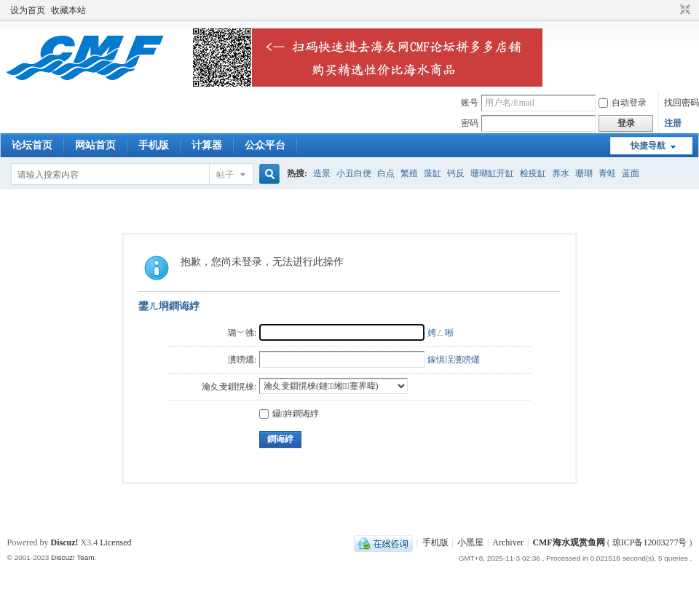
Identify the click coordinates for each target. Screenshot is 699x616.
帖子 (225, 175)
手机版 (154, 145)
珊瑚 (584, 173)
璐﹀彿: (242, 333)
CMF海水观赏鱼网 (568, 542)
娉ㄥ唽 (441, 333)
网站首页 (95, 145)
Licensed (115, 542)
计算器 (207, 145)
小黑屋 (470, 542)
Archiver (508, 542)
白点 (386, 173)
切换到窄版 (683, 10)
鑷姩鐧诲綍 (289, 414)
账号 (470, 103)
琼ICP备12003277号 (650, 542)
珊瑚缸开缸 (492, 173)
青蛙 (607, 173)
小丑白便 (354, 173)
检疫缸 (533, 173)
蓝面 (631, 173)
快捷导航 (648, 146)
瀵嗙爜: (242, 360)
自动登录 (623, 103)
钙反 (456, 173)
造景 (322, 173)
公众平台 (265, 145)
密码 (470, 123)
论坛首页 (32, 145)
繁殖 (409, 173)
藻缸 (433, 173)
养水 (561, 173)
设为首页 (28, 10)
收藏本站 (68, 10)
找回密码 (682, 103)
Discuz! (65, 542)
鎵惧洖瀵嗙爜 (454, 360)
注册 (673, 123)
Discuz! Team (73, 557)
